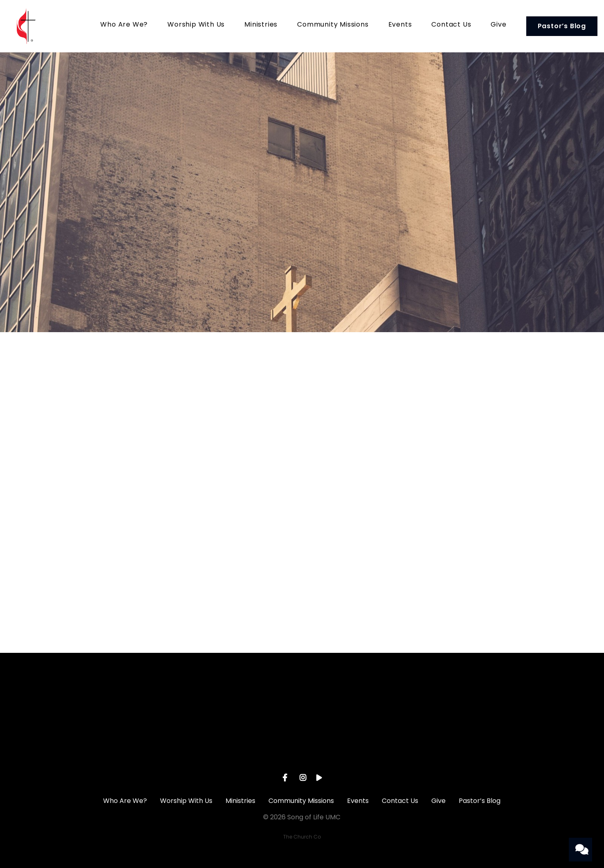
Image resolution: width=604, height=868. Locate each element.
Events (400, 25)
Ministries (261, 25)
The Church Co (302, 837)
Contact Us (451, 25)
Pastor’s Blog (562, 26)
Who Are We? (124, 25)
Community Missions (333, 25)
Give (498, 25)
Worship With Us (196, 25)
